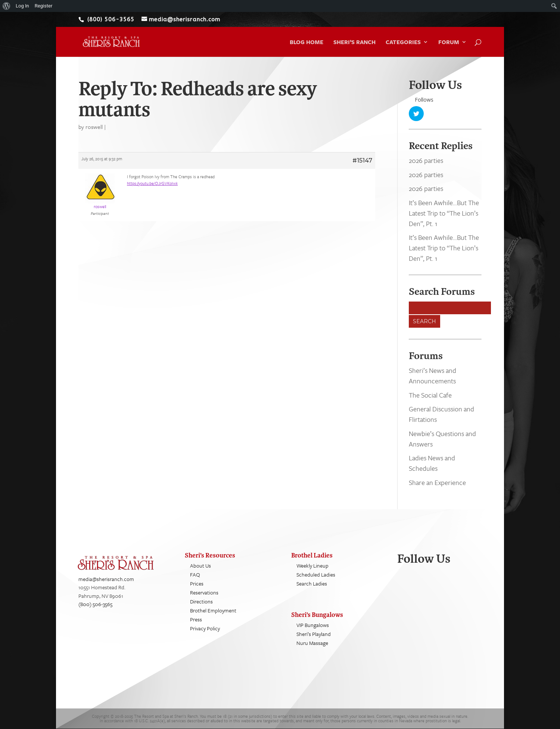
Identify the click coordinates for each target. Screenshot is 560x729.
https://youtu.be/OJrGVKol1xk (152, 183)
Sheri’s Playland (314, 634)
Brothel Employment (213, 610)
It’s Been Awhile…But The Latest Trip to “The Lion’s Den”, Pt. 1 (444, 213)
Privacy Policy (205, 628)
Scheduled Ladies (316, 574)
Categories (403, 43)
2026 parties (426, 161)
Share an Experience (437, 482)
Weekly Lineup (312, 566)
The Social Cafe (430, 395)
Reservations (204, 592)
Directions (201, 601)
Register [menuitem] (44, 6)
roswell (94, 127)
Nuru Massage (312, 643)
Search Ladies (312, 583)
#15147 (362, 160)
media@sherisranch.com (106, 579)
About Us (200, 566)
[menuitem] (7, 6)
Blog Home (307, 43)
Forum (449, 43)
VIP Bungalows (313, 625)
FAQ (195, 574)
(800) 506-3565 (95, 604)
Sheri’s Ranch (354, 43)
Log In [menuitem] (22, 6)
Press (196, 619)
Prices (197, 583)
